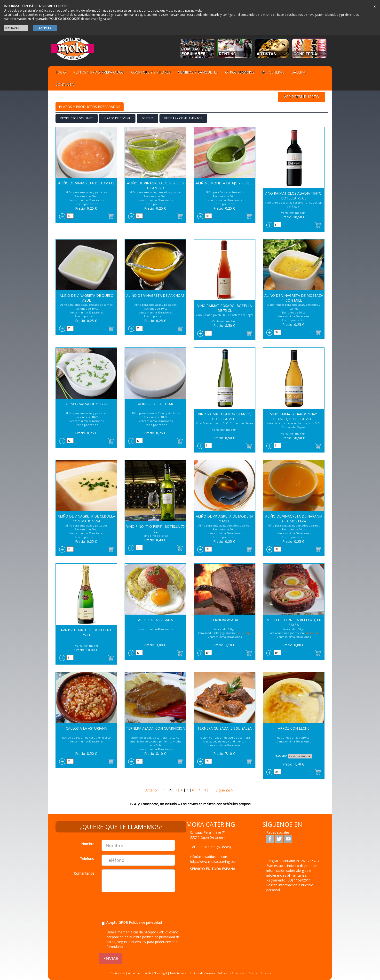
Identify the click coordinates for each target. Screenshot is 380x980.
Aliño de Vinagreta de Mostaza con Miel (294, 298)
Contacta (65, 84)
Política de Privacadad (232, 973)
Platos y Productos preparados (90, 107)
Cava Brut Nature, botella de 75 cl (86, 632)
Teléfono (87, 859)
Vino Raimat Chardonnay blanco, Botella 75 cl (294, 416)
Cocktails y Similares (151, 72)
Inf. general (273, 72)
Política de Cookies (202, 973)
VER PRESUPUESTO (301, 97)
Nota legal (160, 973)
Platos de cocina (117, 118)
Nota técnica (178, 973)
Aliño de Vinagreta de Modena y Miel (225, 519)
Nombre (88, 844)
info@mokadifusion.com (209, 857)
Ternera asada (225, 620)
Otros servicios (240, 72)
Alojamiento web (139, 973)
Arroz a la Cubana (155, 620)
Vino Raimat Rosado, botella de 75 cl (225, 308)
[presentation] (138, 905)
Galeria (298, 72)
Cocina (253, 973)
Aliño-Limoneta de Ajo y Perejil (225, 183)
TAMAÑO (281, 756)
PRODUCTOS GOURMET (77, 118)
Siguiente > (224, 790)
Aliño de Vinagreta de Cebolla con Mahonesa (86, 519)
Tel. (210, 847)
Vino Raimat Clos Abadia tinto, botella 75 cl (294, 196)
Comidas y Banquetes (198, 72)
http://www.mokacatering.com (214, 861)
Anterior (152, 790)
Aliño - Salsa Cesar (155, 404)
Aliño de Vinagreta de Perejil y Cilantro (156, 185)
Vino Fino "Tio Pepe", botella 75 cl (155, 529)
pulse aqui (245, 633)
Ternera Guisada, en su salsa (225, 728)
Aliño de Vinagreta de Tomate (86, 183)
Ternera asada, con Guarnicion (156, 728)
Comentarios (84, 873)
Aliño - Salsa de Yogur (86, 404)
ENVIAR (111, 958)
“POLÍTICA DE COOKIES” (64, 19)
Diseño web (117, 973)
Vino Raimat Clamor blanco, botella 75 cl (225, 416)
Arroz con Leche (294, 728)
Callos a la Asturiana (86, 728)
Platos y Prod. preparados (99, 72)
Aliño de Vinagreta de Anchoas (155, 295)
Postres (147, 118)
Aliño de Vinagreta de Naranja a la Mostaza (294, 519)
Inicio (61, 72)
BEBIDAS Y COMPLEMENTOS (183, 118)
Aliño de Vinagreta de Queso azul (87, 298)
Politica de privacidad (145, 922)
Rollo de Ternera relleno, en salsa (294, 622)
